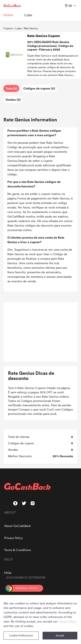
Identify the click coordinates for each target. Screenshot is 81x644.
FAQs (8, 573)
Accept (60, 636)
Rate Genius (31, 28)
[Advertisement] (41, 332)
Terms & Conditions (17, 550)
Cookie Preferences (21, 636)
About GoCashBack (17, 526)
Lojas (18, 28)
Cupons (8, 28)
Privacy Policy (13, 538)
